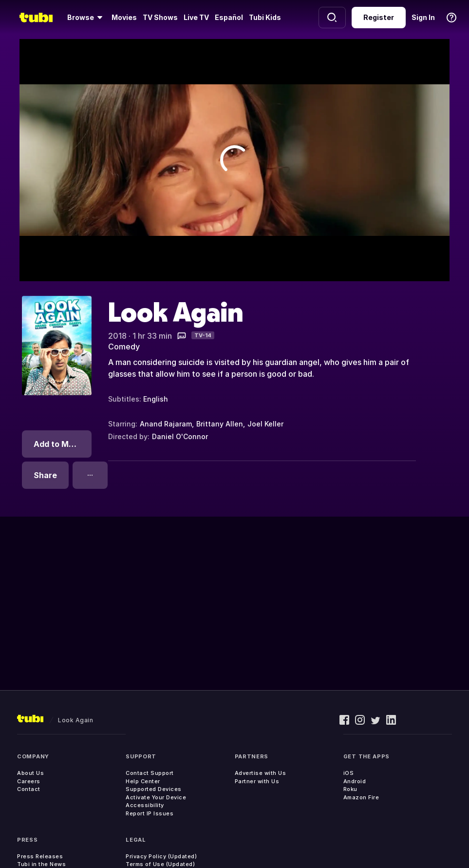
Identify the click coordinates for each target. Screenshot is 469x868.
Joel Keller (265, 424)
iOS (349, 773)
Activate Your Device (156, 797)
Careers (29, 781)
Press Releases (40, 856)
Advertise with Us (261, 773)
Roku (350, 789)
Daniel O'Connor (180, 436)
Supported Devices (154, 789)
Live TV (196, 17)
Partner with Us (257, 781)
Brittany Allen (220, 424)
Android (355, 781)
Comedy (124, 347)
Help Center (143, 781)
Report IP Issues (150, 813)
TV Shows (160, 17)
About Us (30, 773)
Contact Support (150, 773)
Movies (124, 17)
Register (379, 17)
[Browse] (86, 18)
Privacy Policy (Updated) (161, 856)
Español (229, 17)
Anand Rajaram (166, 424)
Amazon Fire (361, 797)
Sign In (423, 17)
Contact (29, 789)
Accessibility (145, 805)
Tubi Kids (265, 17)
